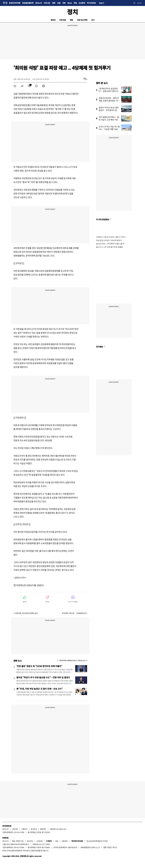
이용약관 (65, 841)
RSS (57, 841)
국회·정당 (63, 20)
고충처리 (24, 829)
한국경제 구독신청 (68, 613)
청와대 (53, 20)
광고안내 (34, 829)
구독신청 (15, 829)
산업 (59, 3)
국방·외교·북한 (82, 20)
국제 (64, 3)
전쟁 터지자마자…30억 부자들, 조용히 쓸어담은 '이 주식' (109, 101)
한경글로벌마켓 (28, 3)
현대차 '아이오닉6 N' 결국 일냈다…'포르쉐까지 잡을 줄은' (109, 110)
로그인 (139, 3)
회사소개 (5, 829)
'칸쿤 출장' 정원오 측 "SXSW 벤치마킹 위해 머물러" (39, 666)
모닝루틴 (82, 3)
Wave (70, 3)
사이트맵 (39, 841)
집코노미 (39, 3)
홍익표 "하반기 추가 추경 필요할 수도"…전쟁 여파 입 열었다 (43, 677)
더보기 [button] (101, 3)
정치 (72, 12)
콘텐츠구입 (20, 841)
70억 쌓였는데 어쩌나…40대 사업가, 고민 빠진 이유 (109, 118)
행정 (71, 20)
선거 (93, 20)
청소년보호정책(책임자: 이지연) (97, 841)
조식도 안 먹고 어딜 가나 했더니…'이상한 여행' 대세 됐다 (109, 129)
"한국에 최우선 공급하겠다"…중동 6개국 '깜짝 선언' (108, 91)
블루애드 (43, 829)
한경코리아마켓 (15, 3)
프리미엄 (92, 3)
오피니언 (47, 3)
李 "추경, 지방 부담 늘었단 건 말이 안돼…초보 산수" (40, 689)
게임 (75, 3)
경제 (54, 3)
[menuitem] (15, 86)
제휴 (13, 841)
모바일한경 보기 (82, 613)
